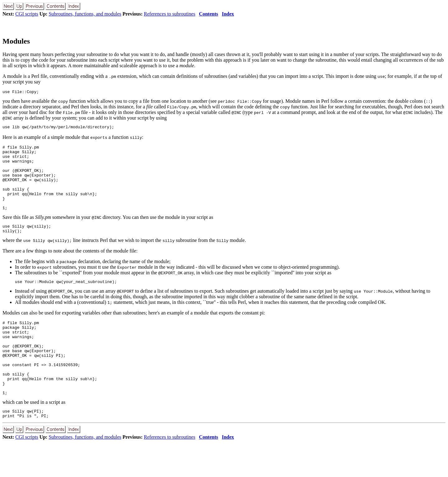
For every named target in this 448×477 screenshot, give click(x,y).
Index (228, 14)
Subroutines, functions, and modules (85, 14)
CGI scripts (27, 14)
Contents (209, 14)
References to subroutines (169, 14)
